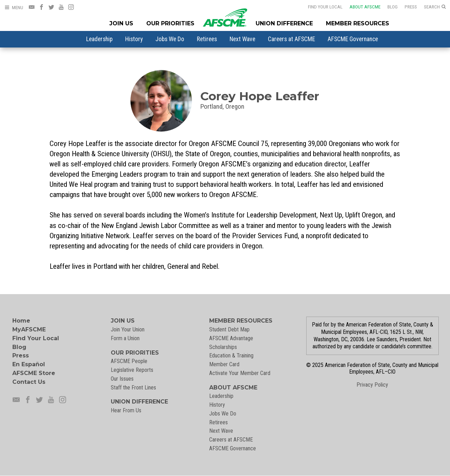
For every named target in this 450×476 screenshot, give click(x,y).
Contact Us (29, 382)
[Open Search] (435, 7)
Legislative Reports (132, 370)
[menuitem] (99, 39)
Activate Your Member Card (240, 373)
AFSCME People (129, 361)
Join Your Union (128, 329)
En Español (29, 364)
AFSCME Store (34, 373)
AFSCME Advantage (231, 338)
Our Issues (122, 379)
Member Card (224, 364)
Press (406, 7)
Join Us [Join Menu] (121, 23)
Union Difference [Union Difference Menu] (284, 23)
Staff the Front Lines (133, 388)
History (134, 39)
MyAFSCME (29, 329)
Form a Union (125, 338)
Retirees (207, 39)
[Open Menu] (14, 8)
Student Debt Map (229, 329)
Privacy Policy (372, 385)
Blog (388, 7)
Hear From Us (126, 410)
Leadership (99, 39)
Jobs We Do (170, 39)
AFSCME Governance (353, 39)
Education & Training (231, 356)
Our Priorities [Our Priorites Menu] (170, 23)
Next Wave (242, 39)
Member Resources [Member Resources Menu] (358, 23)
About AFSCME (360, 7)
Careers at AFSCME (291, 39)
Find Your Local (321, 7)
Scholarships (223, 347)
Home (21, 321)
